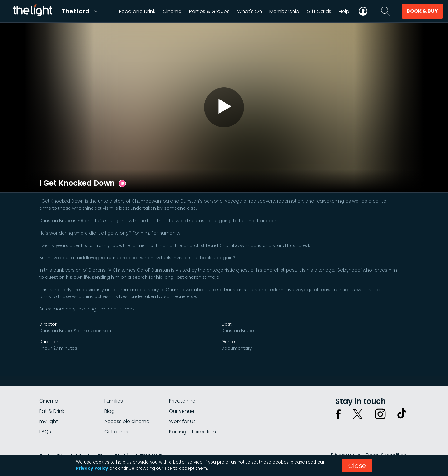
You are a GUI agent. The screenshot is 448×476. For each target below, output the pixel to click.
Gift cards (116, 432)
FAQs (45, 432)
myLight (49, 421)
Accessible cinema (127, 421)
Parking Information (192, 432)
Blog (110, 411)
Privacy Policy (92, 468)
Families (114, 401)
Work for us (182, 421)
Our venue (182, 411)
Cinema (49, 401)
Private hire (182, 401)
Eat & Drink (52, 411)
